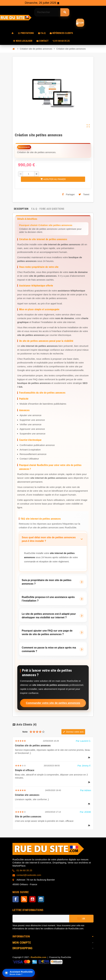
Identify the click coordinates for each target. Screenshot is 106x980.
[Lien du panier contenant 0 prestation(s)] (80, 23)
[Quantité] (29, 174)
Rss (24, 899)
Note (25, 732)
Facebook (16, 899)
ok (81, 919)
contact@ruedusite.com (29, 875)
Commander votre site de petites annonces (53, 703)
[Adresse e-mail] (41, 919)
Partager (69, 194)
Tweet (84, 194)
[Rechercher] (52, 12)
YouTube (32, 899)
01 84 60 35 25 (24, 870)
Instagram (41, 899)
